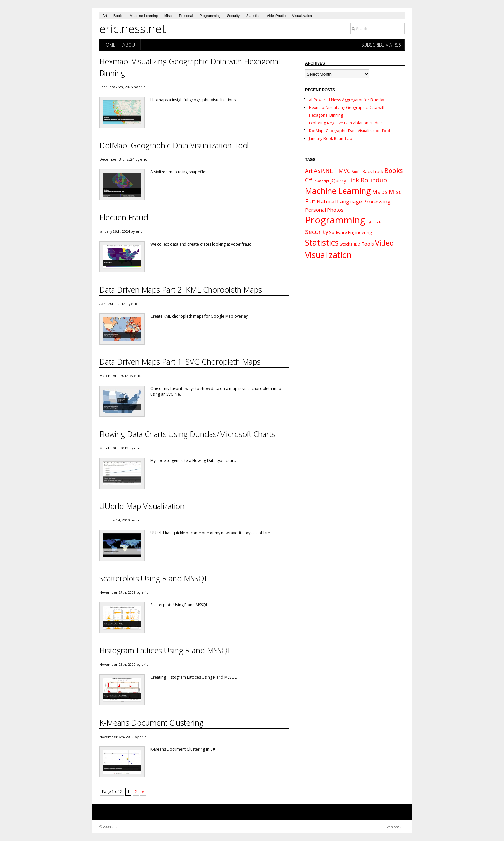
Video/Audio (276, 16)
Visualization (302, 16)
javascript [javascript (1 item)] (322, 181)
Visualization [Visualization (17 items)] (328, 255)
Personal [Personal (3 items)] (315, 210)
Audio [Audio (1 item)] (357, 172)
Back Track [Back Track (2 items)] (373, 171)
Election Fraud (124, 217)
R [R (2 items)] (380, 222)
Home (109, 45)
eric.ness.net (133, 29)
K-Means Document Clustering (151, 723)
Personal (186, 16)
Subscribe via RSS (381, 45)
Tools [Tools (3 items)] (368, 244)
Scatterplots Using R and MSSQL (154, 578)
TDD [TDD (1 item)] (357, 244)
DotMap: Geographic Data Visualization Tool (174, 145)
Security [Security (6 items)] (317, 232)
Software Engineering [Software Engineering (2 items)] (351, 232)
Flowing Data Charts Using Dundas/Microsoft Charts (187, 434)
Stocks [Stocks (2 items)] (346, 244)
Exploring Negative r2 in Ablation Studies (346, 123)
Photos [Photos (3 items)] (335, 210)
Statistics (253, 16)
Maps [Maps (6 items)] (380, 192)
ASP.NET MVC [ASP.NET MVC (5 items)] (332, 171)
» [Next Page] (143, 792)
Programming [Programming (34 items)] (335, 220)
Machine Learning (144, 16)
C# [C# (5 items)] (309, 180)
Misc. (168, 16)
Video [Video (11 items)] (384, 243)
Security (233, 16)
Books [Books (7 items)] (394, 171)
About (130, 45)
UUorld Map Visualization (142, 506)
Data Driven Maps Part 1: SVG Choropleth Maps (180, 362)
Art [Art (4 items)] (309, 171)
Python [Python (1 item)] (372, 222)
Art (105, 16)
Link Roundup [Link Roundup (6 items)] (367, 180)
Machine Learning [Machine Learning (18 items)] (338, 191)
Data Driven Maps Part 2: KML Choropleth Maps (181, 289)
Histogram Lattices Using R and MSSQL (166, 650)
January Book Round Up (331, 138)
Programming (210, 16)
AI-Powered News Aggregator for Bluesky (346, 100)
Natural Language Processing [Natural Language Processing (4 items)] (354, 201)
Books (118, 16)
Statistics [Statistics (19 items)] (322, 243)
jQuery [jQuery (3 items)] (338, 180)
